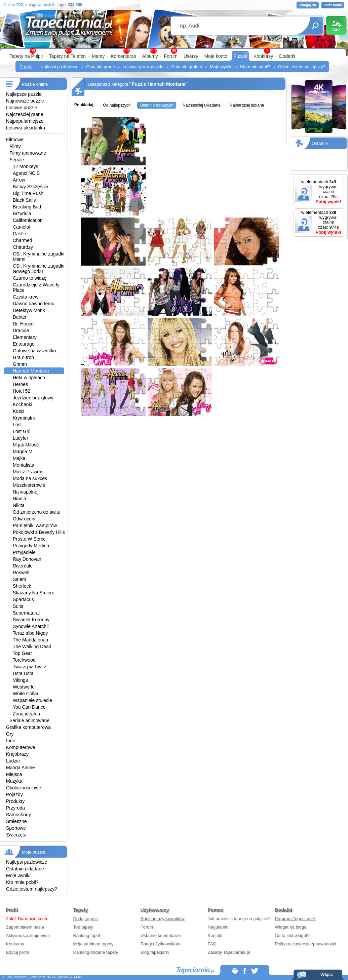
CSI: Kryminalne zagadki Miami (38, 257)
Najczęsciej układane (202, 105)
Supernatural (26, 613)
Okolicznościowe (24, 788)
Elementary (25, 337)
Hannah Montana (31, 371)
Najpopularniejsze (25, 121)
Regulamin (218, 927)
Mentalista (24, 465)
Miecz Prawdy (27, 472)
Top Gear (23, 653)
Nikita (19, 505)
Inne (11, 741)
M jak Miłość (26, 445)
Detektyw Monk (29, 310)
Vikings (20, 680)
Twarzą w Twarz (30, 667)
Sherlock (22, 586)
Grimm (20, 364)
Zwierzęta (16, 835)
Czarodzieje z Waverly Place (36, 287)
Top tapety (83, 927)
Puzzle (240, 56)
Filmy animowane (28, 153)
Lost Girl (22, 431)
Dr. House (23, 324)
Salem (20, 579)
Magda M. (23, 452)
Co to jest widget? (292, 935)
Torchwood (24, 660)
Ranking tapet (87, 935)
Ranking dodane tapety (96, 952)
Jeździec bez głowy (33, 398)
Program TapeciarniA (295, 919)
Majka (19, 458)
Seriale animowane (29, 720)
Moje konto (216, 56)
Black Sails (24, 200)
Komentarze (123, 56)
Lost (17, 425)
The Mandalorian (30, 640)
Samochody (18, 815)
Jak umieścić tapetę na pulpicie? (239, 919)
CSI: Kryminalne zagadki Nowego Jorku (38, 269)
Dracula (21, 330)
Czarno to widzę (30, 278)
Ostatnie (320, 143)
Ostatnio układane (25, 869)
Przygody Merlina (31, 546)
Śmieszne (16, 821)
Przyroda (15, 808)
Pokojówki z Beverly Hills (39, 532)
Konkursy (263, 56)
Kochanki (23, 404)
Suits (18, 606)
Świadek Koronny (31, 620)
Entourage (24, 344)
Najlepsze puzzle (24, 94)
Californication (28, 220)
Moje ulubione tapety (93, 944)
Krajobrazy (17, 754)
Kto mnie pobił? (255, 67)
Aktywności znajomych (28, 935)
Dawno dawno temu (34, 304)
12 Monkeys (25, 166)
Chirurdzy (23, 247)
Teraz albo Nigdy (30, 633)
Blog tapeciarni (155, 952)
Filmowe (15, 140)
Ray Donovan (27, 559)
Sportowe (16, 828)
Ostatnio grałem (187, 67)
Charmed (23, 240)
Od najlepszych (117, 105)
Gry (10, 734)
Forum (170, 56)
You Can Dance (29, 707)
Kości (18, 411)
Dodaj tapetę (86, 919)
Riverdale (23, 566)
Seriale (17, 160)
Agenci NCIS (26, 173)
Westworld (24, 687)
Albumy (150, 56)
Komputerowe (21, 747)
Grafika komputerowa (28, 727)
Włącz (327, 974)
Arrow (19, 180)
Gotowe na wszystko (34, 351)
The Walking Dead (32, 646)
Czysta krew (26, 297)
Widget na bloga (291, 927)
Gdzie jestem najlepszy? (302, 67)
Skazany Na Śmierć (33, 593)
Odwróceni (24, 519)
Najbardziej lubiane (247, 105)
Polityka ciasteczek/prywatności (306, 944)
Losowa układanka (26, 128)
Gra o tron (23, 357)
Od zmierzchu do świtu (37, 512)
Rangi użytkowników (160, 944)
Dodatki (287, 56)
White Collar (26, 694)
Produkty (15, 801)
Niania (20, 499)
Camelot (22, 227)
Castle (20, 234)
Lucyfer (21, 438)
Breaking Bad (27, 207)
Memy (98, 56)
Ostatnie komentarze (161, 935)
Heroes (20, 384)
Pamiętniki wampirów (35, 525)
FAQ (212, 944)
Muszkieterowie (29, 485)
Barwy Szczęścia (31, 187)
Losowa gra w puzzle (143, 67)
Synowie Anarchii (31, 626)
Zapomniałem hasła (25, 927)
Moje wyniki (221, 67)
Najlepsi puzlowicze (59, 67)
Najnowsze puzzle (25, 101)
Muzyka (14, 781)
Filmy (15, 146)
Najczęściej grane (25, 114)
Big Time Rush (28, 193)
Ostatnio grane (100, 67)
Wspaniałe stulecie (32, 700)
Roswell (21, 573)
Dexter (20, 317)
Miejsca (14, 774)
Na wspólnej (26, 492)
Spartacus (23, 599)
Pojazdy (14, 794)
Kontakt (215, 935)
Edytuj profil (17, 952)
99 (174, 51)
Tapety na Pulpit (26, 56)
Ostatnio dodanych (157, 105)
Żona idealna (26, 714)
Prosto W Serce (29, 539)
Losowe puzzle (22, 108)
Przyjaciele (24, 552)
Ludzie (13, 761)
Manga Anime (21, 768)
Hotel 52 (22, 391)
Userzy (191, 56)
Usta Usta (23, 673)
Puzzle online (35, 84)
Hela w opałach (29, 378)
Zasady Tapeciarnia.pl (229, 952)
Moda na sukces (30, 478)
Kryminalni (24, 418)
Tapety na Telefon (68, 56)
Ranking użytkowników (163, 919)
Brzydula (22, 213)
